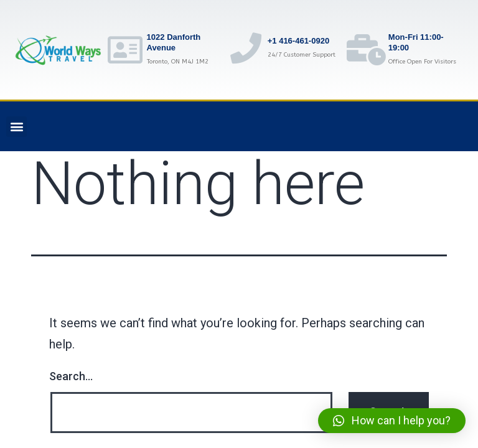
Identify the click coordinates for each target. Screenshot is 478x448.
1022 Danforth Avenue (174, 42)
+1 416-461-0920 (298, 41)
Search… (71, 376)
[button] (16, 127)
